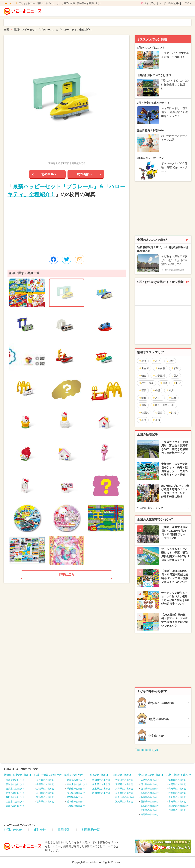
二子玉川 (159, 376)
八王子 (157, 398)
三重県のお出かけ (101, 789)
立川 (170, 390)
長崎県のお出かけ (177, 789)
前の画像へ (49, 174)
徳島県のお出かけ (150, 814)
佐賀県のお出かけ (177, 784)
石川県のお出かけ (45, 793)
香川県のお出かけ (150, 810)
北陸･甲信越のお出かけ (48, 775)
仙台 (143, 376)
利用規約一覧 (91, 830)
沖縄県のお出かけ (177, 810)
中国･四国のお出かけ (151, 775)
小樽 (143, 420)
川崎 (164, 383)
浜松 (172, 413)
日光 (177, 383)
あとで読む (150, 3)
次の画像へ (84, 174)
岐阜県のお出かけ (101, 784)
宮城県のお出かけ (15, 784)
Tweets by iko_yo (147, 750)
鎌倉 (143, 398)
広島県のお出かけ (150, 780)
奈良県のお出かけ (124, 793)
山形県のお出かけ (15, 802)
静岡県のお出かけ (101, 793)
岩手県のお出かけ (15, 793)
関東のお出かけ (74, 775)
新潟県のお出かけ (45, 789)
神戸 (156, 361)
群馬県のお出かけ (76, 797)
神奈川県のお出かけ (77, 784)
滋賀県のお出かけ (124, 802)
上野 (170, 361)
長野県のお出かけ (45, 780)
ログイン (187, 3)
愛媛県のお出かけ (150, 802)
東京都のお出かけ (76, 780)
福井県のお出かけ (45, 802)
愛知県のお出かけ (101, 780)
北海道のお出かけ (15, 780)
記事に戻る (67, 575)
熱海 (172, 398)
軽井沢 (144, 413)
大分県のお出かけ (177, 797)
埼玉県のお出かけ (76, 793)
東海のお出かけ (99, 775)
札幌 (156, 390)
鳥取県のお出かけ (150, 793)
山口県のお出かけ (150, 789)
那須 (175, 368)
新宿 (143, 390)
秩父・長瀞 (146, 383)
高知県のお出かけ (150, 806)
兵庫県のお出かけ (124, 789)
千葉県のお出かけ (76, 789)
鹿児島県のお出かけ (178, 806)
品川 (175, 376)
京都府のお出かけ (124, 784)
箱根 (143, 405)
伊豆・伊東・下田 (164, 405)
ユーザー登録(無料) (169, 3)
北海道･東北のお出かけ (18, 775)
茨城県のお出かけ (76, 806)
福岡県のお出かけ (177, 780)
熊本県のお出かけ (177, 793)
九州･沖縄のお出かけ (179, 775)
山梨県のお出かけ (45, 784)
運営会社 (40, 830)
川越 (156, 420)
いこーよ (13, 3)
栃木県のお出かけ (76, 802)
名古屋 (144, 368)
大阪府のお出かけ (124, 780)
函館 (159, 413)
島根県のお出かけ (150, 797)
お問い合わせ (13, 830)
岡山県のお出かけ (150, 784)
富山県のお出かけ (45, 797)
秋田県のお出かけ (15, 797)
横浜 (143, 361)
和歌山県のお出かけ (125, 797)
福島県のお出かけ (15, 806)
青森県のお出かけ (15, 789)
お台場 (160, 368)
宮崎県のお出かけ (177, 802)
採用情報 (64, 830)
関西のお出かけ (122, 775)
